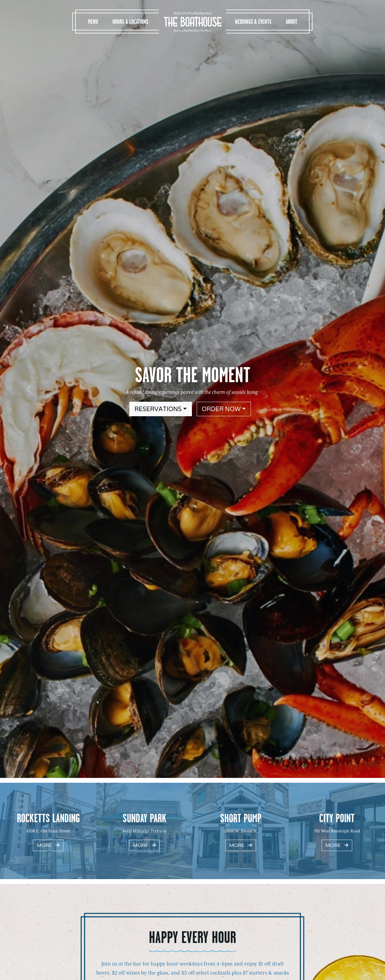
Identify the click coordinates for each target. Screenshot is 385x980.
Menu (93, 22)
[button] (29, 389)
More (48, 845)
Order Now (221, 409)
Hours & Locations (130, 22)
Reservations (158, 409)
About (291, 22)
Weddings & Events (253, 22)
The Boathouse (192, 22)
